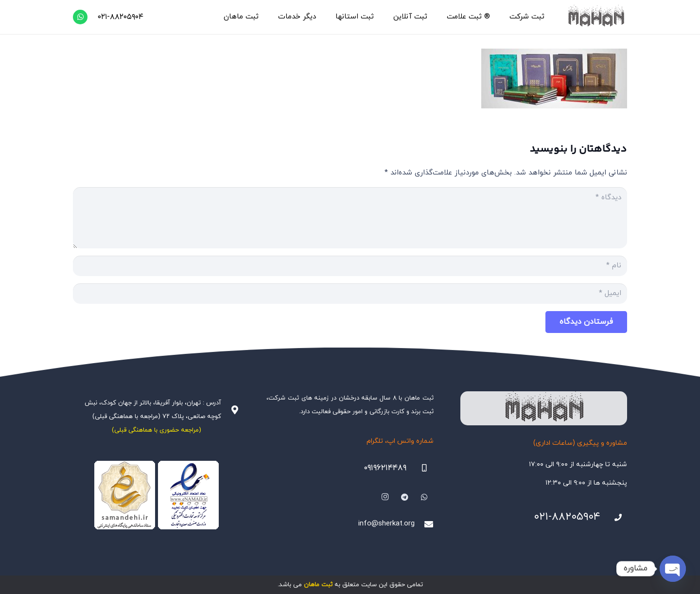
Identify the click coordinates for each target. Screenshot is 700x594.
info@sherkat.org (386, 524)
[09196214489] (420, 468)
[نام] (350, 266)
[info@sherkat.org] (424, 524)
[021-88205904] (614, 518)
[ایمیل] (350, 294)
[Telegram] (405, 497)
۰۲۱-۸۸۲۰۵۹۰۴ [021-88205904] (567, 517)
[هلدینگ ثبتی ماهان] (596, 17)
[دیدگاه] (350, 218)
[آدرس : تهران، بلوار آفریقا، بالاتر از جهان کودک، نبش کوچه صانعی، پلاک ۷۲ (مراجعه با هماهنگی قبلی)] (230, 410)
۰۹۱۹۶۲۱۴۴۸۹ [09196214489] (385, 468)
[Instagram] (385, 497)
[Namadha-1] (156, 495)
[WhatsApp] (80, 17)
